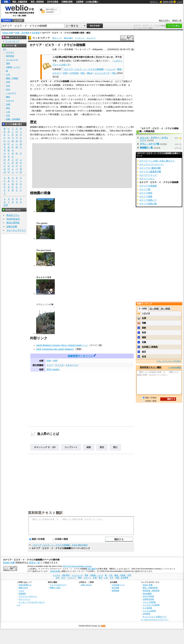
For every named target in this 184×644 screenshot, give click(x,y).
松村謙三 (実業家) (150, 347)
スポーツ (10, 101)
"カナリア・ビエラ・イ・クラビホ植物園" (84, 69)
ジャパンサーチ (102, 73)
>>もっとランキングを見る (169, 361)
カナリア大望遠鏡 (148, 186)
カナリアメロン (147, 179)
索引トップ (57, 38)
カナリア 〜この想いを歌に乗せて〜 (157, 161)
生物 (8, 104)
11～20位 (154, 309)
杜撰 (144, 318)
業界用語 (10, 56)
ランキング (80, 38)
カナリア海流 (146, 193)
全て (5, 49)
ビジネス (10, 52)
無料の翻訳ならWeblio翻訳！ (52, 11)
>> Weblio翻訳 (175, 367)
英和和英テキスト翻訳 (45, 513)
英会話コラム (13, 215)
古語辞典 (80, 2)
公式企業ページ (118, 585)
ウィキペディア (41, 38)
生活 (8, 89)
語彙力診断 (12, 226)
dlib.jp (90, 73)
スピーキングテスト (16, 230)
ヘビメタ (146, 313)
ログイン (154, 2)
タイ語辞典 (147, 608)
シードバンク (91, 103)
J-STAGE (74, 73)
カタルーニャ (72, 365)
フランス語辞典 (149, 602)
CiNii (65, 73)
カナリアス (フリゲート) (151, 164)
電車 (8, 63)
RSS (103, 626)
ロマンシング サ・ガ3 (45, 447)
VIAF (55, 361)
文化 (8, 86)
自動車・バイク (13, 67)
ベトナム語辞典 (149, 611)
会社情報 (115, 588)
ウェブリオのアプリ (58, 585)
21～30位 (165, 309)
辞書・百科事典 (22, 33)
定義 (144, 342)
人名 (8, 112)
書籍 (119, 69)
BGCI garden (53, 369)
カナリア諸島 (121, 81)
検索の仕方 (23, 588)
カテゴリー (91, 38)
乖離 (144, 323)
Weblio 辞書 (168, 2)
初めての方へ (164, 20)
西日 (102, 447)
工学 (8, 75)
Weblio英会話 (13, 219)
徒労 (144, 352)
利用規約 (22, 593)
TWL (114, 73)
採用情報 (115, 591)
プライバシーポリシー (28, 596)
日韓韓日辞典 (67, 2)
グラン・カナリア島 (150, 144)
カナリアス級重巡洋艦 (150, 172)
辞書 (6, 2)
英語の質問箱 (13, 223)
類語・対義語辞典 (20, 2)
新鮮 (144, 328)
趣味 (8, 97)
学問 (8, 82)
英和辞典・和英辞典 (151, 591)
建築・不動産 (12, 78)
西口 (115, 447)
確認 (144, 337)
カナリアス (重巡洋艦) (150, 168)
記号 (6, 205)
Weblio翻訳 (147, 593)
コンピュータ (12, 60)
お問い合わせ (86, 585)
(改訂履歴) (92, 569)
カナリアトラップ (148, 175)
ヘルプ (180, 2)
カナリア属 (145, 189)
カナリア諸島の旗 (148, 204)
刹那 (89, 447)
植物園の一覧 (146, 148)
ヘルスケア (11, 93)
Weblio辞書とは (25, 585)
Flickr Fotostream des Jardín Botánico (55, 349)
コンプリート (71, 447)
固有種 (117, 99)
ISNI (49, 361)
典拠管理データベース (80, 356)
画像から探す (55, 588)
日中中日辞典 (53, 2)
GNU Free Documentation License (77, 566)
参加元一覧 (177, 20)
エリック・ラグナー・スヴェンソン (112, 127)
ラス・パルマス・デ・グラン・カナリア (81, 96)
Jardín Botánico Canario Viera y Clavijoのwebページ (62, 345)
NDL (83, 73)
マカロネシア (126, 103)
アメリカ (59, 365)
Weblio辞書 (55, 571)
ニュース (111, 69)
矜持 (144, 332)
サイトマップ (24, 599)
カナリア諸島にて (148, 200)
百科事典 (36, 33)
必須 (144, 356)
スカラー (57, 73)
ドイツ (50, 365)
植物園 (57, 85)
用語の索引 (68, 38)
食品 (8, 108)
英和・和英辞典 (37, 2)
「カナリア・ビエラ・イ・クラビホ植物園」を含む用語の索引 (60, 545)
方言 (8, 115)
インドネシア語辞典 (151, 605)
